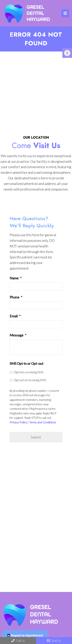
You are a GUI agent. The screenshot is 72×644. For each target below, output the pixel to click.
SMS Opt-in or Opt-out (26, 363)
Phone (16, 297)
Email (15, 316)
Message (18, 335)
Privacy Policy (18, 423)
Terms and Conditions (43, 423)
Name (16, 278)
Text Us (54, 640)
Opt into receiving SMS (29, 372)
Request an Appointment (25, 635)
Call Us (18, 640)
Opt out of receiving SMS (30, 380)
